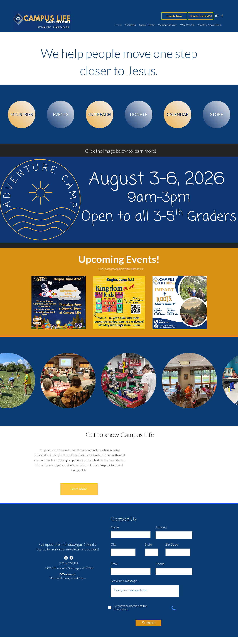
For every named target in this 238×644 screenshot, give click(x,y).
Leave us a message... (125, 581)
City (114, 544)
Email (114, 564)
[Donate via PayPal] (201, 16)
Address (161, 527)
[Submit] (148, 623)
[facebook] (222, 16)
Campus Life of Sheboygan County (68, 544)
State (148, 544)
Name (115, 527)
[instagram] (217, 16)
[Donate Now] (174, 16)
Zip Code (172, 544)
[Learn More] (79, 489)
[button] (68, 381)
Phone (160, 564)
